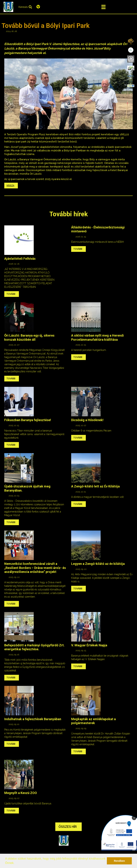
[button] (16, 863)
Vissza (10, 186)
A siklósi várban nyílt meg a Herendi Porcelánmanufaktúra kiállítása (97, 337)
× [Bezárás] (134, 818)
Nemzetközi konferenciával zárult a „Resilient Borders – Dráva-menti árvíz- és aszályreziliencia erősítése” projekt (35, 568)
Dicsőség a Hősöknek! (87, 420)
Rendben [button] (119, 861)
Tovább (11, 294)
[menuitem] (131, 41)
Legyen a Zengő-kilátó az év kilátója (98, 564)
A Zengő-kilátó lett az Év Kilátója (95, 486)
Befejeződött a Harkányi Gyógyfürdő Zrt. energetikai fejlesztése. (34, 647)
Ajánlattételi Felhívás (20, 259)
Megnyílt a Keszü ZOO (21, 793)
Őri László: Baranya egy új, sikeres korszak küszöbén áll (29, 337)
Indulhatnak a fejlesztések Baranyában (33, 719)
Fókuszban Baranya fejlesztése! (28, 420)
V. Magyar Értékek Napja (89, 645)
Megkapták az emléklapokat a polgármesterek (93, 721)
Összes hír (68, 827)
